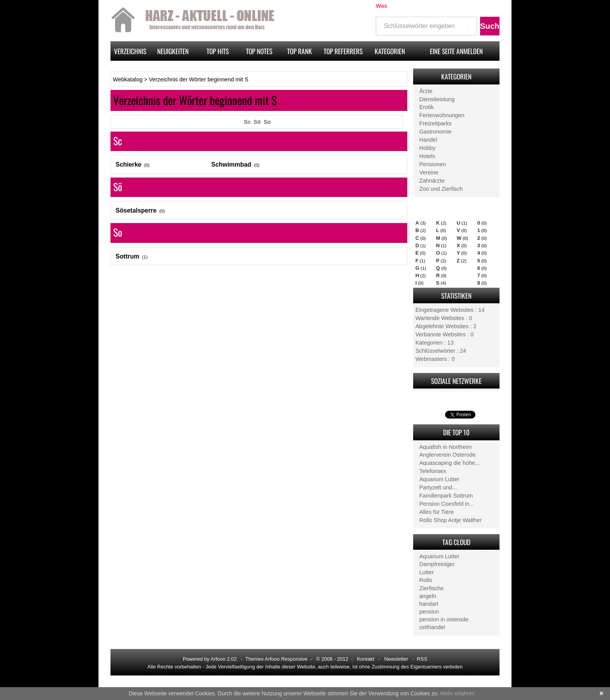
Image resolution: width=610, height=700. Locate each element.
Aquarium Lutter (439, 479)
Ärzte (426, 91)
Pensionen (433, 164)
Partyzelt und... (438, 487)
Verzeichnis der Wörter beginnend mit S (199, 79)
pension (429, 612)
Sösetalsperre (136, 210)
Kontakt (366, 659)
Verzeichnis (130, 51)
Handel (428, 140)
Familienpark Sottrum (446, 496)
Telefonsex (433, 471)
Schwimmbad (231, 164)
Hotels (427, 156)
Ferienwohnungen (442, 115)
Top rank (300, 51)
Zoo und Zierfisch (441, 189)
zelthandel (432, 627)
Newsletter (396, 659)
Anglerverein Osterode (448, 455)
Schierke (128, 164)
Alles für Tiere (437, 512)
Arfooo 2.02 (223, 659)
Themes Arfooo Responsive (277, 659)
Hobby (428, 148)
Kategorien (390, 51)
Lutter (427, 572)
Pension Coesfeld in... (447, 504)
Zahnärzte (432, 181)
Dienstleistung (437, 99)
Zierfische (432, 588)
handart (429, 604)
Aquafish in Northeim (446, 447)
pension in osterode (444, 619)
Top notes (259, 51)
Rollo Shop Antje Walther (451, 520)
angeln (428, 596)
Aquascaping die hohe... (450, 463)
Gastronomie (436, 132)
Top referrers (343, 51)
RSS (422, 659)
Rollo (426, 580)
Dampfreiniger (437, 564)
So (267, 122)
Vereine (429, 172)
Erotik (427, 107)
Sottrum (127, 256)
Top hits (218, 51)
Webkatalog (128, 79)
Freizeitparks (436, 123)
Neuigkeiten (173, 51)
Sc (247, 122)
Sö (257, 122)
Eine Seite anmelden (456, 51)
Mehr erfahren (457, 693)
